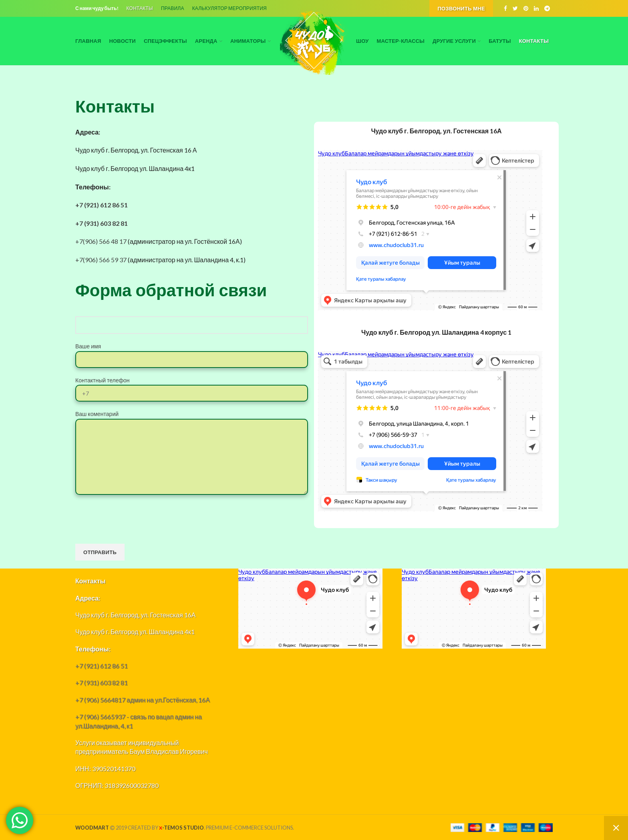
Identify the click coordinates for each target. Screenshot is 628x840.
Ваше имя (192, 352)
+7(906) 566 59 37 (101, 260)
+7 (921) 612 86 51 (102, 205)
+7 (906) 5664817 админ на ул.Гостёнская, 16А (143, 700)
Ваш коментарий (192, 435)
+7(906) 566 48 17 (101, 241)
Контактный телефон (192, 386)
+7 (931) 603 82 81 (102, 223)
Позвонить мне (461, 8)
